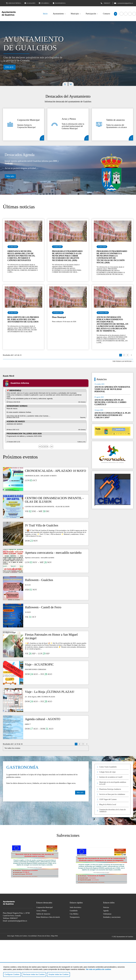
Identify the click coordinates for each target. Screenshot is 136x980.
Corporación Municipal (42, 138)
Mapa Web (54, 936)
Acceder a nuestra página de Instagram (75, 931)
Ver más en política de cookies (98, 969)
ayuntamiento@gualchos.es (17, 921)
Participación (91, 14)
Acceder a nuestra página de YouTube (126, 14)
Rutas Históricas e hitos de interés (48, 917)
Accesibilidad (32, 936)
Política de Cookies (21, 936)
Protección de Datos (44, 936)
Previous (65, 84)
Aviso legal (11, 936)
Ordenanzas (107, 914)
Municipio (75, 14)
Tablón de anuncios (131, 138)
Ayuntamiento (58, 14)
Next (71, 84)
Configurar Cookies (12, 974)
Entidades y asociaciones (112, 917)
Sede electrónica (14, 3)
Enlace (9, 67)
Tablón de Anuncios (43, 914)
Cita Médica (74, 914)
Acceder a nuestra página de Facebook (121, 14)
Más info (10, 176)
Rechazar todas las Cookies (34, 974)
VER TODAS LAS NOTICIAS (122, 361)
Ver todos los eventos (12, 748)
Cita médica (44, 3)
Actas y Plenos (86, 138)
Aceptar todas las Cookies (59, 974)
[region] (68, 971)
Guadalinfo (30, 3)
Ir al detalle (23, 231)
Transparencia (59, 3)
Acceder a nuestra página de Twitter (130, 14)
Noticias (106, 907)
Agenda (106, 911)
